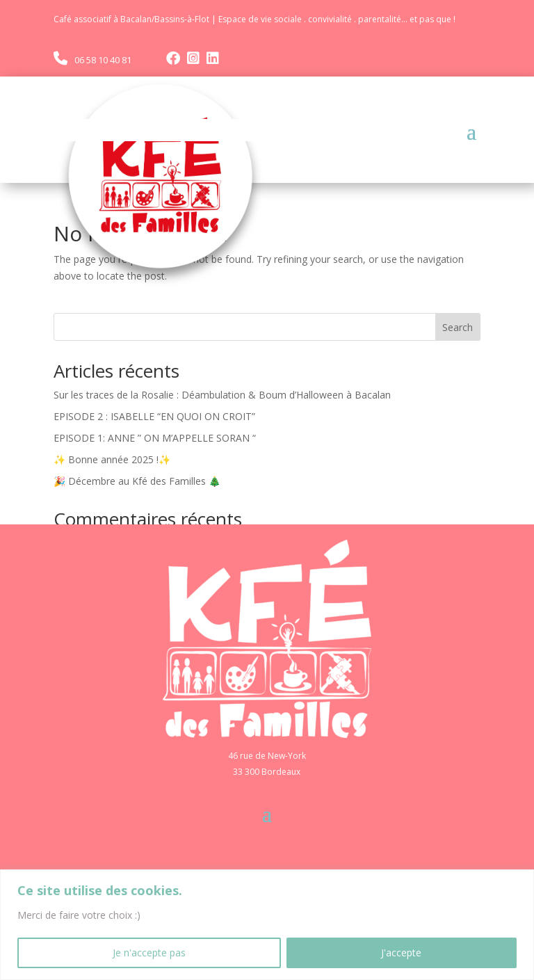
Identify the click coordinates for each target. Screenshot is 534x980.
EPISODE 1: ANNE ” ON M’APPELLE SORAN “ (155, 438)
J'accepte (401, 953)
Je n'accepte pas (149, 953)
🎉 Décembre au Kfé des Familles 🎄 (137, 481)
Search (458, 327)
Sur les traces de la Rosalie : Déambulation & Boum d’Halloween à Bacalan (222, 395)
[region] (267, 925)
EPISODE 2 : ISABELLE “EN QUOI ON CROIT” (154, 416)
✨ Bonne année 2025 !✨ (112, 459)
